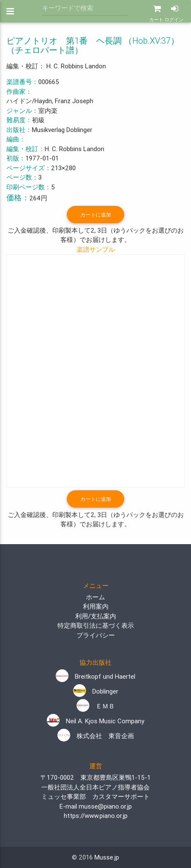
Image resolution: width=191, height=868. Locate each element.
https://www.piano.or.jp (96, 816)
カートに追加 (96, 215)
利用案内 (96, 606)
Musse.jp (107, 857)
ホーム (95, 597)
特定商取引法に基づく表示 (96, 625)
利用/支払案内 (96, 616)
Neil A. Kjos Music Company (95, 721)
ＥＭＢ (96, 706)
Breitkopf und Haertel (95, 676)
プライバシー (96, 635)
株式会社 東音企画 (96, 736)
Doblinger (96, 691)
